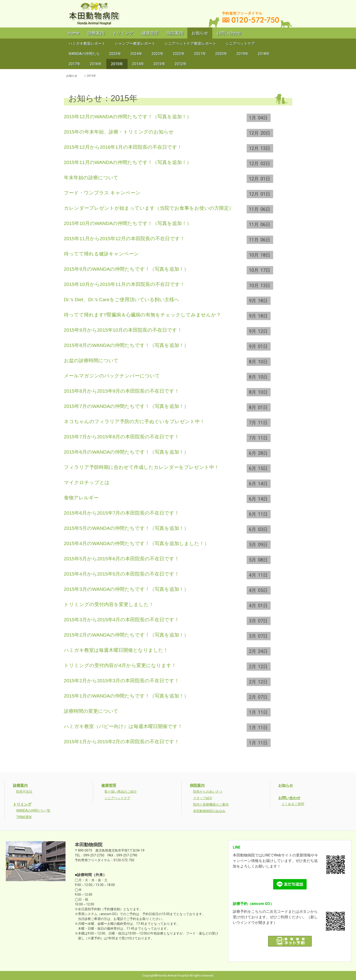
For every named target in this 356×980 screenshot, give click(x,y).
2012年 (181, 64)
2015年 (117, 64)
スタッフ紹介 (203, 798)
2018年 (264, 54)
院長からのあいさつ (208, 792)
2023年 (158, 54)
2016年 (96, 64)
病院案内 (175, 33)
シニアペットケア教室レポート (190, 44)
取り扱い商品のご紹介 (121, 792)
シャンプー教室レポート (135, 44)
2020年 (221, 54)
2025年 (115, 54)
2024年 (136, 54)
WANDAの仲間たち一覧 (33, 810)
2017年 (75, 64)
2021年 (200, 54)
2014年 (138, 64)
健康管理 (150, 33)
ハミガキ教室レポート (87, 44)
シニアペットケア (240, 44)
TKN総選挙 (24, 817)
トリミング (123, 33)
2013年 (159, 64)
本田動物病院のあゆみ (209, 811)
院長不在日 (24, 792)
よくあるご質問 (293, 804)
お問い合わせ (229, 33)
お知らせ (200, 33)
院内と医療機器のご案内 (211, 804)
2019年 (242, 54)
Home (74, 33)
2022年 (179, 54)
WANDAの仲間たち (84, 54)
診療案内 (96, 33)
